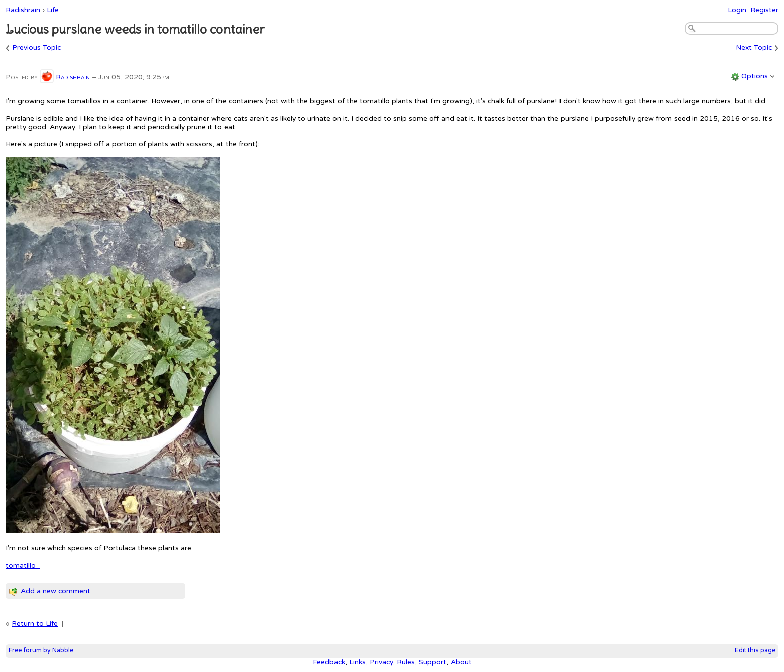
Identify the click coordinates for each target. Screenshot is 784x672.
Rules (406, 662)
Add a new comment (55, 591)
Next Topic (754, 48)
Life (53, 10)
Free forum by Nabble (41, 651)
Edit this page (755, 651)
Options (755, 76)
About (461, 662)
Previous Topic (36, 48)
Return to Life (35, 624)
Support (433, 662)
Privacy (381, 662)
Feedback (329, 662)
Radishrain (23, 10)
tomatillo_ (23, 565)
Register (764, 10)
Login (737, 10)
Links (357, 662)
